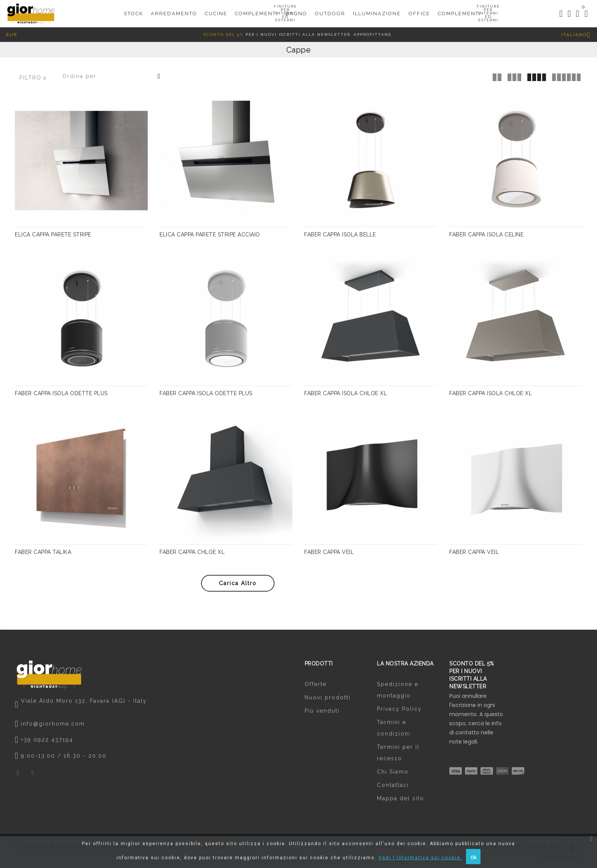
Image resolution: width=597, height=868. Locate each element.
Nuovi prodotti (328, 699)
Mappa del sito (401, 800)
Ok (473, 858)
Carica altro (238, 585)
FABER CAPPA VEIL (329, 554)
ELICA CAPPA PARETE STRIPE (53, 236)
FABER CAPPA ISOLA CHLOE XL (346, 395)
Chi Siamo (393, 774)
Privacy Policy (399, 711)
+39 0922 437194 (47, 741)
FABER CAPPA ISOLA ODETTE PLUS (61, 395)
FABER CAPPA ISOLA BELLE (340, 236)
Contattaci (393, 787)
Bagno (296, 10)
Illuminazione (377, 10)
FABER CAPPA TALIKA (43, 554)
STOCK (133, 10)
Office (419, 10)
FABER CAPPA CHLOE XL (192, 554)
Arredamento (174, 10)
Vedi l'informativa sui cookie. (420, 858)
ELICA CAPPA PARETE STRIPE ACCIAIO (210, 236)
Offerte (316, 686)
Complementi (256, 14)
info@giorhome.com (53, 725)
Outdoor (330, 10)
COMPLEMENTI (459, 14)
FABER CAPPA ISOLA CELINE (486, 236)
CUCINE (216, 10)
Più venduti (322, 713)
